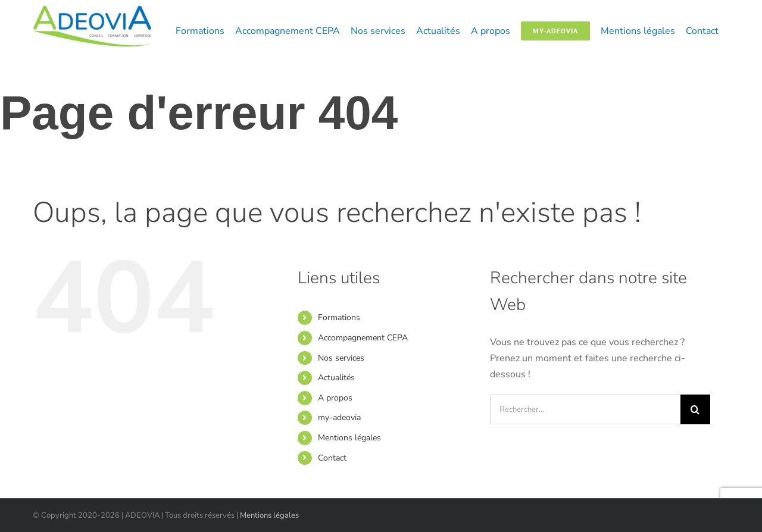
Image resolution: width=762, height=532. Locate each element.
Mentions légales (349, 438)
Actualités (336, 378)
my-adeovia (339, 417)
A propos (335, 398)
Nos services (341, 358)
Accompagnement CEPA (363, 338)
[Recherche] (695, 409)
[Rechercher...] (585, 409)
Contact (332, 458)
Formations (339, 317)
